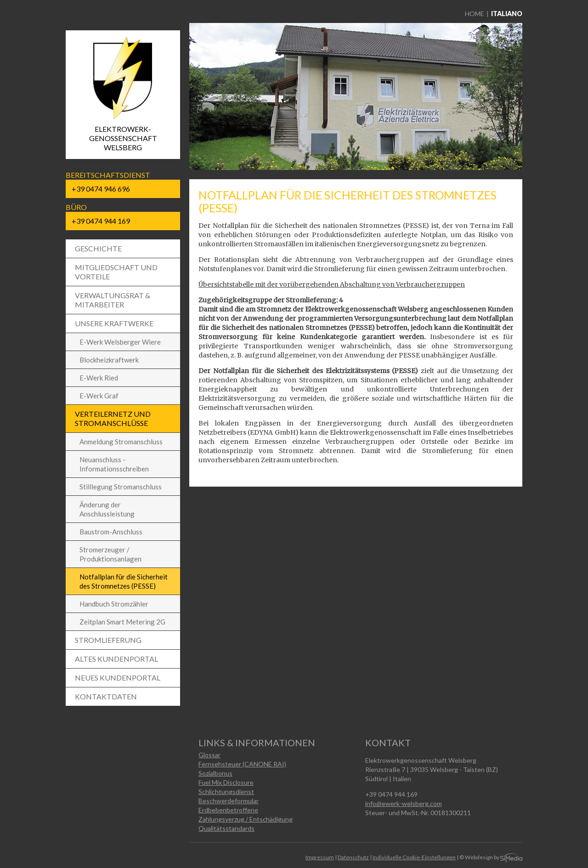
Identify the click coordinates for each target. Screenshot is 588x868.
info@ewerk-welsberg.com (404, 803)
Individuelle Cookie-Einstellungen (414, 857)
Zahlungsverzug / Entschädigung (246, 819)
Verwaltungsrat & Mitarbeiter (113, 300)
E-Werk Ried (99, 378)
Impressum (320, 857)
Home (475, 14)
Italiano (507, 14)
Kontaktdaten (106, 696)
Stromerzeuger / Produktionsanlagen (110, 554)
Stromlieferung (108, 640)
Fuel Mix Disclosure (226, 782)
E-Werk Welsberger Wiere (120, 342)
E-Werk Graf (99, 396)
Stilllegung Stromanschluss (121, 487)
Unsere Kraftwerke (114, 323)
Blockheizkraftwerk (109, 360)
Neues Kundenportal (118, 678)
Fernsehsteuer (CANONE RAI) (242, 764)
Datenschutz (353, 857)
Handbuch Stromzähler (114, 604)
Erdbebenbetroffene (228, 810)
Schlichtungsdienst (226, 791)
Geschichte (98, 248)
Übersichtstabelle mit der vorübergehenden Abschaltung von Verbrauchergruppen (332, 284)
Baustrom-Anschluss (111, 532)
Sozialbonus (215, 773)
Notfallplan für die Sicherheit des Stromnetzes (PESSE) (124, 581)
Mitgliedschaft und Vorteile (116, 272)
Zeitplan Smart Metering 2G (122, 622)
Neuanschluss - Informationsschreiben (114, 464)
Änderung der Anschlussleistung (107, 509)
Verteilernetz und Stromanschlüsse (113, 418)
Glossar (209, 755)
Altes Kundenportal (116, 659)
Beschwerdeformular (229, 801)
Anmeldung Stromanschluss (121, 442)
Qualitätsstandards (226, 828)
